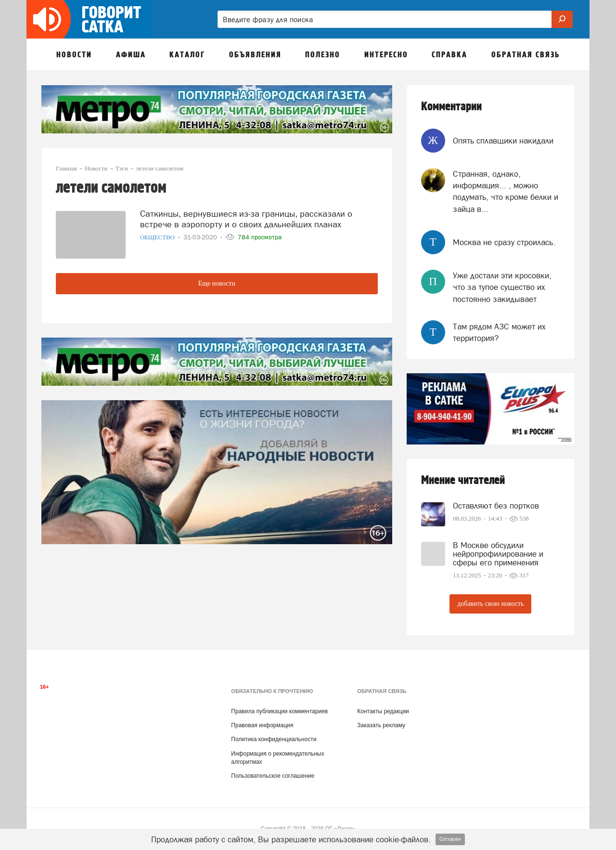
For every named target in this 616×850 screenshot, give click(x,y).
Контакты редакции (383, 711)
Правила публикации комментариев (279, 711)
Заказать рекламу (381, 725)
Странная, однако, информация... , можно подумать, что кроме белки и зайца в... (506, 191)
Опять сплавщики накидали (503, 141)
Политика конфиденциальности (274, 739)
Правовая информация (262, 725)
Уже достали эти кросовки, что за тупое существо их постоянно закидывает (502, 287)
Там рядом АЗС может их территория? (499, 332)
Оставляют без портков (496, 506)
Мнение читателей (463, 480)
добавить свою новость (490, 604)
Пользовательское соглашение (273, 776)
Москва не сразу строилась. (504, 242)
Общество (158, 237)
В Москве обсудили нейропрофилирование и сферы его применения (498, 554)
